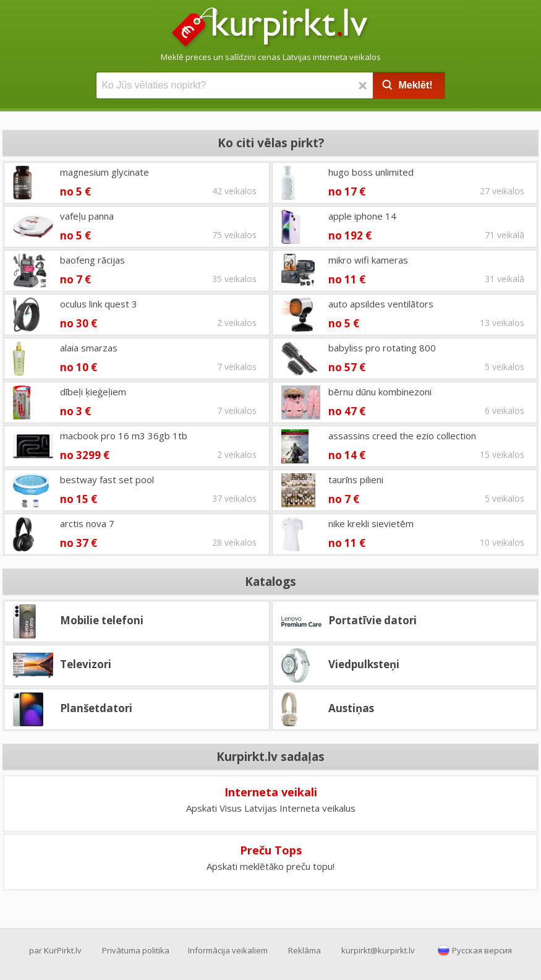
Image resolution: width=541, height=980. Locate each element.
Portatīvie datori (373, 620)
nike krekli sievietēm (371, 523)
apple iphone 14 (362, 216)
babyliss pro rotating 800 (382, 348)
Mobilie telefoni (102, 620)
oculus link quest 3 (99, 304)
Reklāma (305, 950)
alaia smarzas (89, 348)
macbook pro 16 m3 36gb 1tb (124, 436)
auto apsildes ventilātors (381, 304)
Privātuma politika (136, 950)
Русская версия (482, 950)
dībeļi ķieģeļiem (93, 392)
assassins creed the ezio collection (402, 436)
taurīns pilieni (356, 479)
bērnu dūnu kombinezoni (380, 392)
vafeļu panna (87, 216)
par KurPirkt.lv (55, 950)
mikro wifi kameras (368, 260)
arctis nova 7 (87, 523)
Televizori (86, 664)
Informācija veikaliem (228, 950)
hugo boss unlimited (371, 172)
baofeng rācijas (92, 260)
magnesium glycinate (104, 172)
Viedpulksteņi (364, 664)
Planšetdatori (96, 708)
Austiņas (351, 708)
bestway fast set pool (107, 479)
